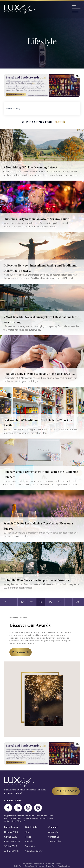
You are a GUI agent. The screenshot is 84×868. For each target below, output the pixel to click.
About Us (53, 832)
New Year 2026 (12, 841)
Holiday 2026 (11, 832)
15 (50, 602)
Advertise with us (64, 866)
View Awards (21, 652)
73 (77, 602)
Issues (28, 837)
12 (22, 602)
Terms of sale (29, 866)
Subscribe (30, 846)
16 (60, 602)
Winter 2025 (11, 846)
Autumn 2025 (11, 851)
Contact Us (54, 837)
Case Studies (55, 841)
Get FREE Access (66, 791)
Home (9, 108)
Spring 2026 (11, 837)
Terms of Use (40, 866)
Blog (27, 832)
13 (32, 602)
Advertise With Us (34, 851)
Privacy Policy (51, 866)
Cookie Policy (18, 866)
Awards (29, 841)
